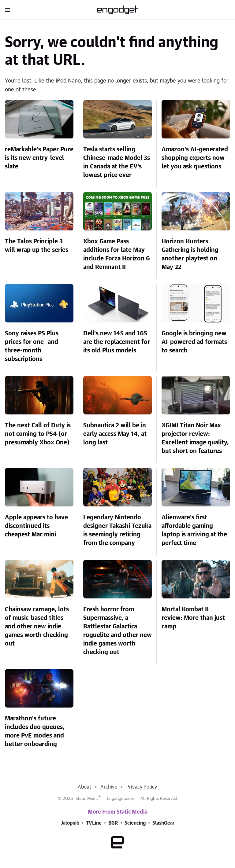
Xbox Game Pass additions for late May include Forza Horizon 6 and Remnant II (117, 254)
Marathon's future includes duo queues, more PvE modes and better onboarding (35, 731)
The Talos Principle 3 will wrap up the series (37, 246)
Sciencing (135, 823)
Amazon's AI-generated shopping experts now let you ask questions (195, 158)
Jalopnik (70, 823)
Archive (109, 787)
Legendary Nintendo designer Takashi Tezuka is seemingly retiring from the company (117, 530)
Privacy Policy (142, 787)
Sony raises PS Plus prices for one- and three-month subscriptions (32, 346)
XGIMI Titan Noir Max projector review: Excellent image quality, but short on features (195, 438)
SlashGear (163, 823)
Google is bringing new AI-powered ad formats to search (194, 342)
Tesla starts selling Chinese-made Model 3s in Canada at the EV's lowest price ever (117, 162)
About (84, 787)
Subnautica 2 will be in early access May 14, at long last (115, 434)
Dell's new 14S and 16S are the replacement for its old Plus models (117, 342)
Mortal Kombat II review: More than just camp (193, 618)
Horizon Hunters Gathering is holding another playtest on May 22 (190, 254)
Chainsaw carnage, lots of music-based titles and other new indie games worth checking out (37, 627)
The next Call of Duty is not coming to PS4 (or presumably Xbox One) (38, 434)
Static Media (87, 799)
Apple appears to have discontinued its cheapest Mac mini (36, 526)
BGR (113, 823)
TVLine (94, 823)
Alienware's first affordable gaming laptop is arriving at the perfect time (194, 530)
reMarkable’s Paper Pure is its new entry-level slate (39, 158)
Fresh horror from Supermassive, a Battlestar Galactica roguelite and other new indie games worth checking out (117, 631)
